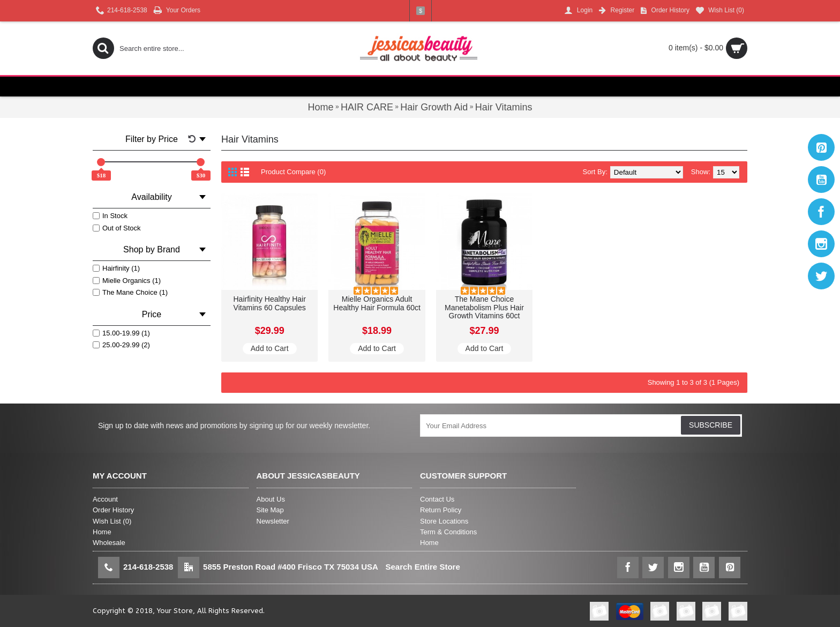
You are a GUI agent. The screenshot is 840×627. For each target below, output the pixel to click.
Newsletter (273, 521)
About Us (271, 499)
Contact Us (437, 499)
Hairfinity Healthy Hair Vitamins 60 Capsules (270, 303)
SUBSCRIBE (711, 425)
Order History (113, 510)
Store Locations (444, 521)
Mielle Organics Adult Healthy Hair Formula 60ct (377, 303)
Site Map (270, 510)
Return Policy (441, 510)
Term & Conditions (448, 532)
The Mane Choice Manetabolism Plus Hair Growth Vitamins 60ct (484, 307)
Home (102, 532)
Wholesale (109, 543)
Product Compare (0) (293, 172)
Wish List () (112, 521)
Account (105, 499)
